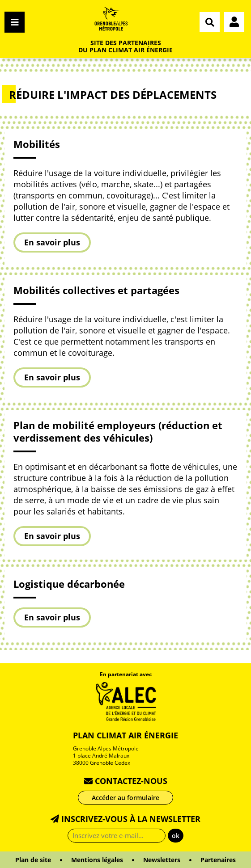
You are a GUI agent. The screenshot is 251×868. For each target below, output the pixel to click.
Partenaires (218, 860)
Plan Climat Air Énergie (125, 735)
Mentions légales (97, 860)
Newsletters (162, 860)
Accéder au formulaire (125, 798)
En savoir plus (52, 242)
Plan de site (33, 860)
